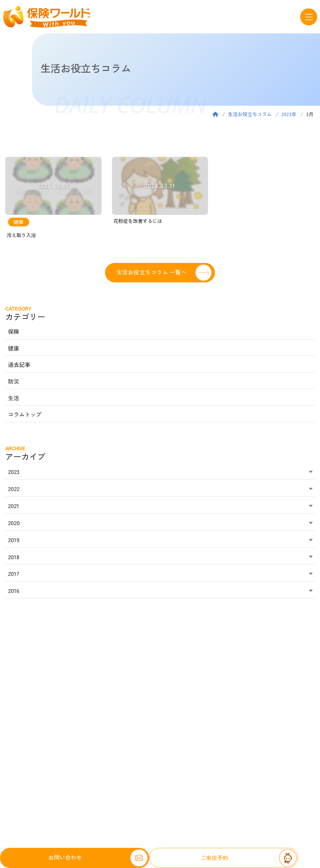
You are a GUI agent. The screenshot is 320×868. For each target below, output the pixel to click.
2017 (14, 573)
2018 (14, 557)
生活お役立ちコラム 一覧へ (152, 272)
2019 (14, 540)
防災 (14, 381)
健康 (14, 348)
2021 (14, 506)
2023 (14, 472)
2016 (14, 590)
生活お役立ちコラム (250, 114)
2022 (14, 489)
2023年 (289, 114)
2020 (14, 523)
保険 (14, 331)
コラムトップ (25, 414)
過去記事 (19, 364)
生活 (14, 398)
